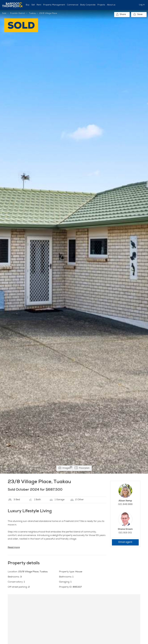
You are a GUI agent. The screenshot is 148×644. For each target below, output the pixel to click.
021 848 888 (125, 504)
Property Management (54, 5)
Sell (33, 5)
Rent (39, 5)
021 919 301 (125, 533)
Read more (14, 548)
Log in (142, 5)
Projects (101, 5)
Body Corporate (88, 5)
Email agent (125, 542)
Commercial (73, 5)
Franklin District (18, 13)
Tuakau (32, 13)
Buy (28, 5)
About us (111, 5)
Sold (4, 13)
